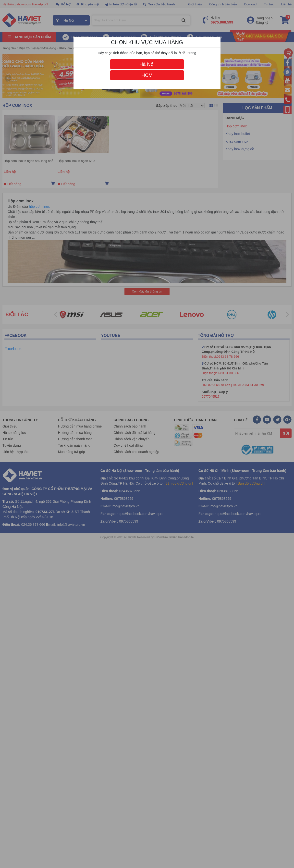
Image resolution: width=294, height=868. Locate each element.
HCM (147, 75)
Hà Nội (147, 64)
